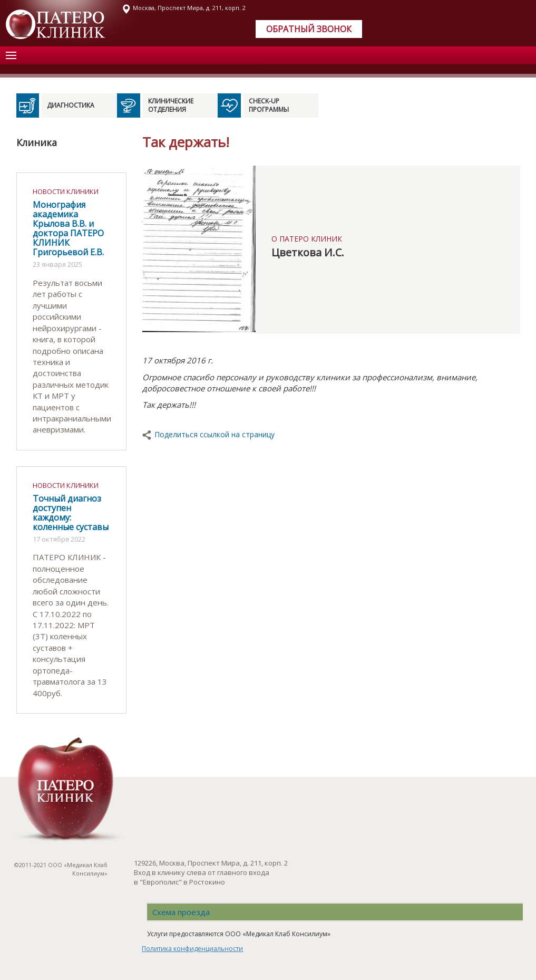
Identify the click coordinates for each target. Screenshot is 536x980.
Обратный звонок (309, 29)
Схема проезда (181, 912)
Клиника (37, 142)
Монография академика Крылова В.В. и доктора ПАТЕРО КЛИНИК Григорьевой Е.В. (68, 228)
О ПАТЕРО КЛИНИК (307, 239)
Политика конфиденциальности (192, 949)
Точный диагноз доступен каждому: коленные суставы (71, 513)
